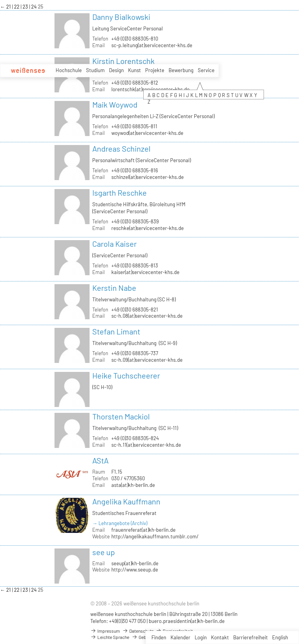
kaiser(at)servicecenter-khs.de (145, 272)
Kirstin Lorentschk (123, 61)
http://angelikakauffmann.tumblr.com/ (155, 536)
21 (9, 7)
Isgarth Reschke (120, 193)
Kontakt (220, 637)
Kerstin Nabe (114, 288)
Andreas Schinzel (121, 149)
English (280, 637)
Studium (95, 70)
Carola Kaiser (114, 244)
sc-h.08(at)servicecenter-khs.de (147, 316)
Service (206, 70)
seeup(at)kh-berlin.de (135, 563)
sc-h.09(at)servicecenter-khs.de (147, 360)
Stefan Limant (116, 331)
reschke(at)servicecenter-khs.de (148, 228)
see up (104, 552)
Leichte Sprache (110, 637)
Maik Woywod (115, 104)
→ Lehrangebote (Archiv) (120, 523)
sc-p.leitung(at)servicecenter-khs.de (152, 45)
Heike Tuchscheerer (126, 375)
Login (201, 637)
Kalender (180, 637)
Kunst (135, 70)
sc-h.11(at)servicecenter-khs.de (146, 445)
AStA (100, 460)
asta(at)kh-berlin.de (133, 485)
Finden (159, 637)
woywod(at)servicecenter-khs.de (147, 133)
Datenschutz (138, 631)
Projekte (155, 70)
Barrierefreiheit (251, 637)
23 (26, 7)
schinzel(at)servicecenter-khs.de (148, 177)
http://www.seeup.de (135, 570)
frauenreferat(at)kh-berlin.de (143, 530)
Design (116, 70)
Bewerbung (181, 70)
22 (17, 7)
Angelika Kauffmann (126, 501)
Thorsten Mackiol (121, 416)
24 (34, 7)
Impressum (105, 631)
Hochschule (69, 70)
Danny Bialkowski (121, 17)
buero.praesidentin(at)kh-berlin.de (187, 621)
